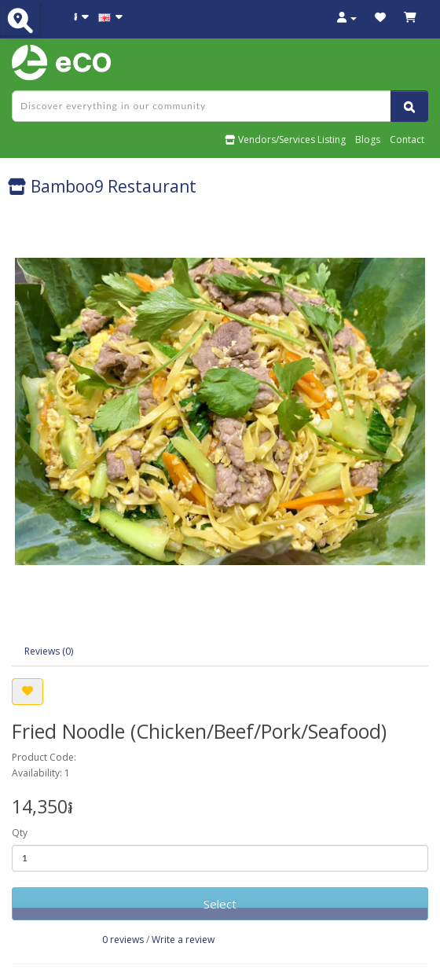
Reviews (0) (49, 651)
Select (220, 904)
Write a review (183, 940)
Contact (407, 139)
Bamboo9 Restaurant (102, 186)
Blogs (368, 139)
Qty (20, 833)
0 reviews (123, 940)
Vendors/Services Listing (285, 139)
